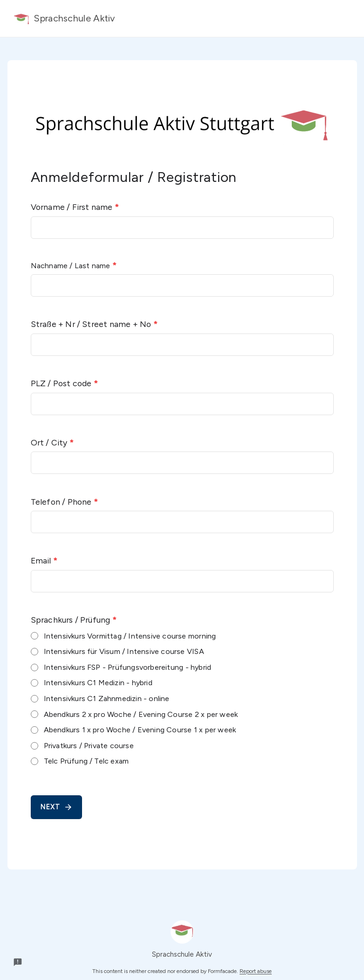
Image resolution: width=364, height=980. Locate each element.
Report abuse (256, 971)
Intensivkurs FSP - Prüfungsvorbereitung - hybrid (128, 667)
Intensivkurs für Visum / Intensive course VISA (124, 651)
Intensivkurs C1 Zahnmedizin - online (107, 699)
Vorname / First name (75, 207)
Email (44, 560)
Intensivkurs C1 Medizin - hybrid (98, 683)
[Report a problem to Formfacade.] (18, 962)
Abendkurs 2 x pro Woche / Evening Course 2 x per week (141, 714)
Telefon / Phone (64, 502)
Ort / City (52, 442)
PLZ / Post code (64, 383)
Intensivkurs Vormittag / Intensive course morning (130, 636)
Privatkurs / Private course (89, 746)
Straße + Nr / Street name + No (94, 324)
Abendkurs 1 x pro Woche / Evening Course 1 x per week (140, 730)
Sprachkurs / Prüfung (74, 620)
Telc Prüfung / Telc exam (86, 761)
